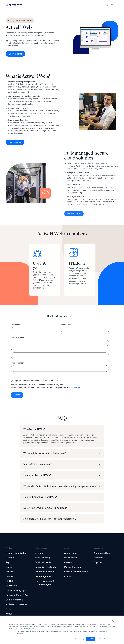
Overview (40, 556)
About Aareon (71, 556)
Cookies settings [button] (80, 639)
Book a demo (15, 54)
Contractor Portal (14, 603)
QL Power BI (12, 589)
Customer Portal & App (17, 598)
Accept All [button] (91, 639)
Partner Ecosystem (74, 570)
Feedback (99, 561)
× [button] (113, 621)
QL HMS (10, 584)
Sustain (9, 570)
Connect (10, 580)
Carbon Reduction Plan (76, 575)
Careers (68, 566)
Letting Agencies (43, 580)
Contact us (70, 580)
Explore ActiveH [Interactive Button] (15, 143)
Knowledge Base (102, 556)
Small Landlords (43, 566)
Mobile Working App (16, 594)
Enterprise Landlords (45, 570)
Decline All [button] (102, 639)
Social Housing (42, 561)
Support (98, 566)
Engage (9, 575)
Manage (10, 561)
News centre (71, 561)
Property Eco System (16, 556)
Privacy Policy (30, 628)
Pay (7, 566)
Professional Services (16, 608)
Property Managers (45, 575)
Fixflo (8, 612)
